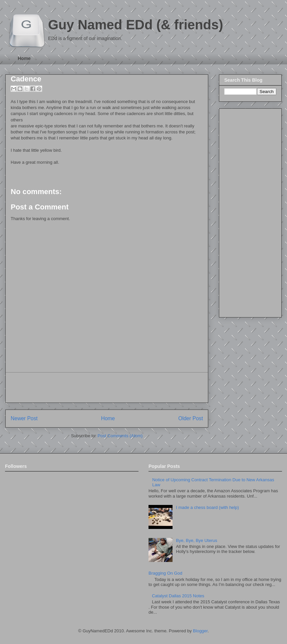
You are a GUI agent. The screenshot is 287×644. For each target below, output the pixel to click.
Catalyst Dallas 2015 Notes (178, 596)
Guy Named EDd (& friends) (136, 25)
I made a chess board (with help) (207, 507)
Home (24, 58)
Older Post (191, 418)
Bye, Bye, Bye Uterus (197, 540)
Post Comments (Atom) (120, 436)
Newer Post (24, 418)
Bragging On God (165, 573)
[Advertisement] (107, 388)
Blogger (200, 631)
